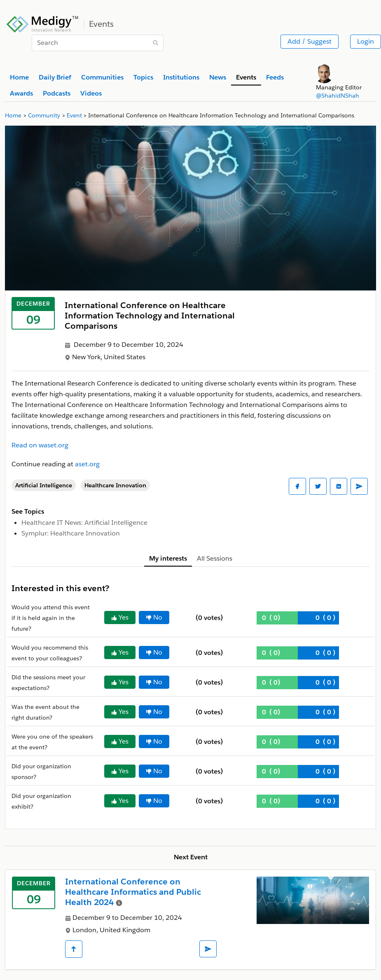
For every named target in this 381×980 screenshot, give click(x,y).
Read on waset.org (40, 445)
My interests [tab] (168, 558)
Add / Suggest (310, 41)
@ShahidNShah (338, 96)
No (154, 617)
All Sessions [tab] (215, 558)
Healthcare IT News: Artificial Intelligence (84, 523)
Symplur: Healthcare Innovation (71, 533)
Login (366, 41)
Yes (120, 617)
